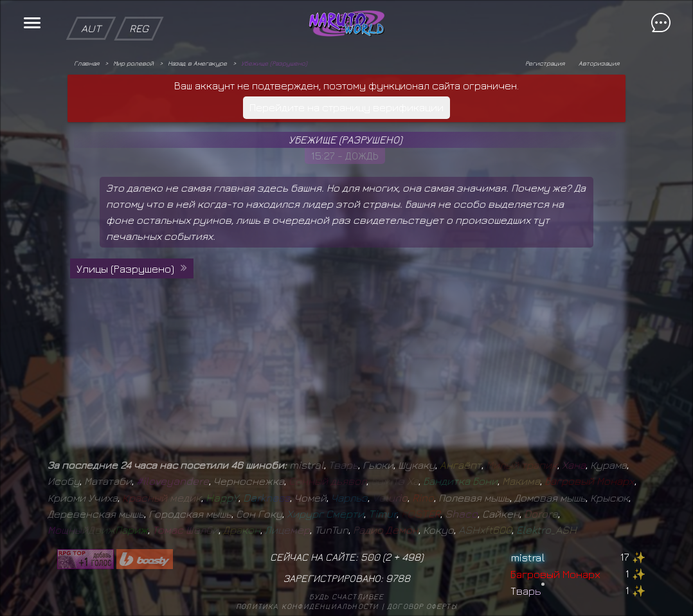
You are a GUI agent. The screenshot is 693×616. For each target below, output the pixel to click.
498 (411, 557)
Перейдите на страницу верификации (346, 107)
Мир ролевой (133, 63)
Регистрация (545, 63)
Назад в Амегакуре (197, 63)
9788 (398, 578)
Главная (86, 63)
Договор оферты (422, 606)
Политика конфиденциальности (307, 606)
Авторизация (599, 63)
